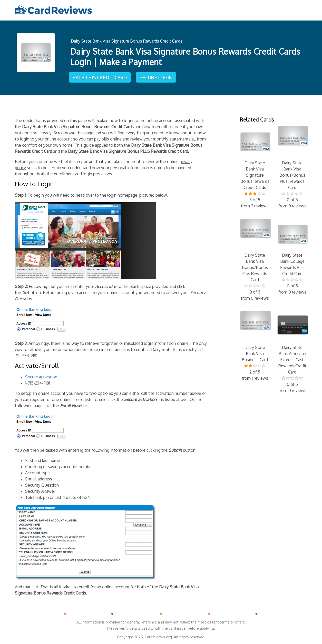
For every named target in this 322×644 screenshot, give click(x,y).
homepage (127, 195)
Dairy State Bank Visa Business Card (255, 346)
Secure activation (41, 377)
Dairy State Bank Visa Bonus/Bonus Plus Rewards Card (292, 168)
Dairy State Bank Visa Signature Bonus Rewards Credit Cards (127, 41)
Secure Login (156, 77)
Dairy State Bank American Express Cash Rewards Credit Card (292, 352)
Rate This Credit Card (100, 77)
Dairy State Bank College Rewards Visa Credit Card (292, 257)
